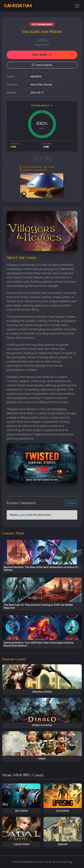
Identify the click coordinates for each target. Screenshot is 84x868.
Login (21, 515)
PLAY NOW (42, 55)
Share (71, 503)
